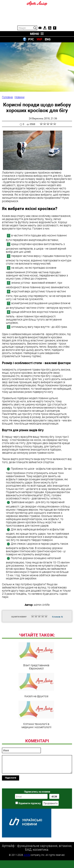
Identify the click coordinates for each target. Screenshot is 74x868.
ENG (48, 39)
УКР (39, 39)
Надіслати (11, 805)
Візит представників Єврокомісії (36, 683)
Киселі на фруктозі (36, 712)
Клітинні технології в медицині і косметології (36, 742)
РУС (31, 39)
